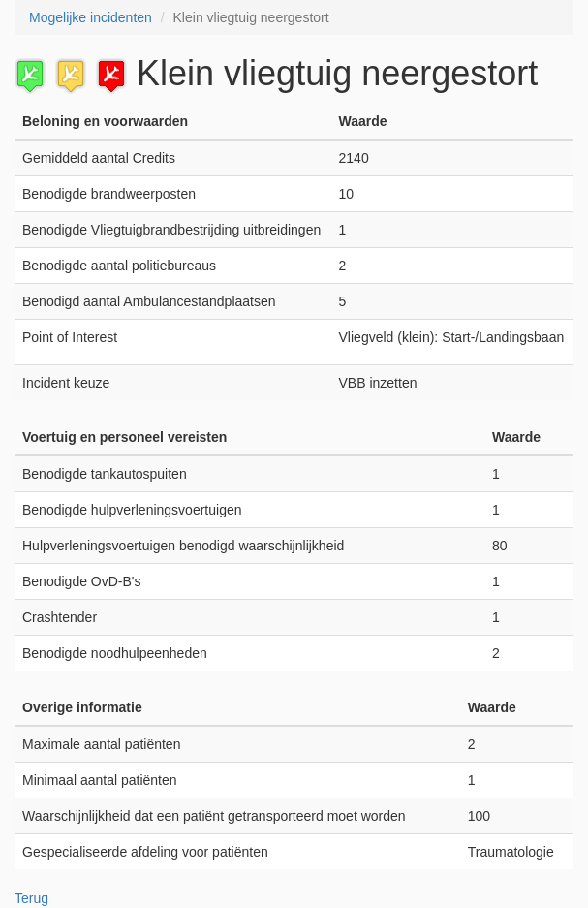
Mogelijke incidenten (91, 17)
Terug (31, 898)
